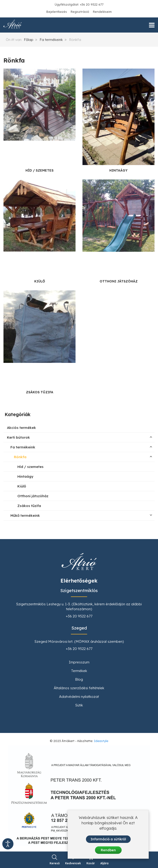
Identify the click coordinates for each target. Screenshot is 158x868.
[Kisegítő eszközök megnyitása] (8, 844)
